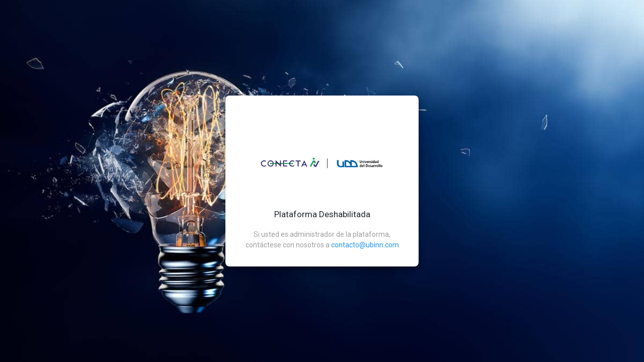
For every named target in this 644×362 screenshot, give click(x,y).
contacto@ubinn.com (365, 245)
